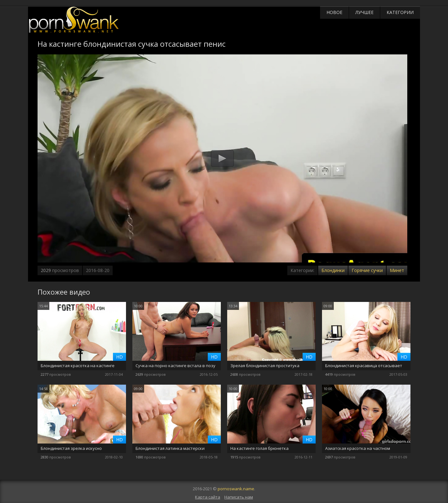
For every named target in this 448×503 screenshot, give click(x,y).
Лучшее (364, 12)
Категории (400, 12)
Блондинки (333, 270)
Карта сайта (208, 497)
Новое (334, 12)
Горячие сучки (367, 270)
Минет (397, 270)
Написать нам (239, 497)
